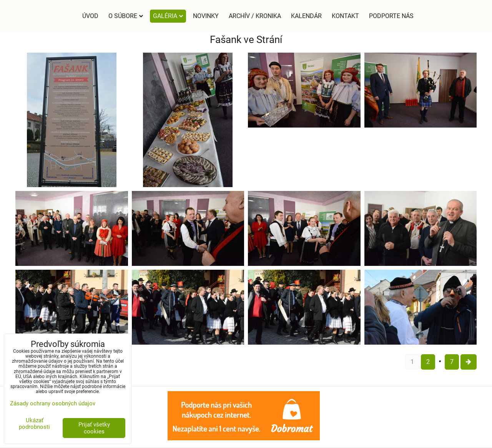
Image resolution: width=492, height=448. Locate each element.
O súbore (126, 16)
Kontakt (345, 16)
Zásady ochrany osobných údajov (53, 403)
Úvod (90, 16)
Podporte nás (391, 16)
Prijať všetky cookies (94, 428)
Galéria (168, 16)
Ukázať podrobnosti (34, 424)
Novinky (206, 16)
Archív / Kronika (255, 16)
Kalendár (306, 16)
